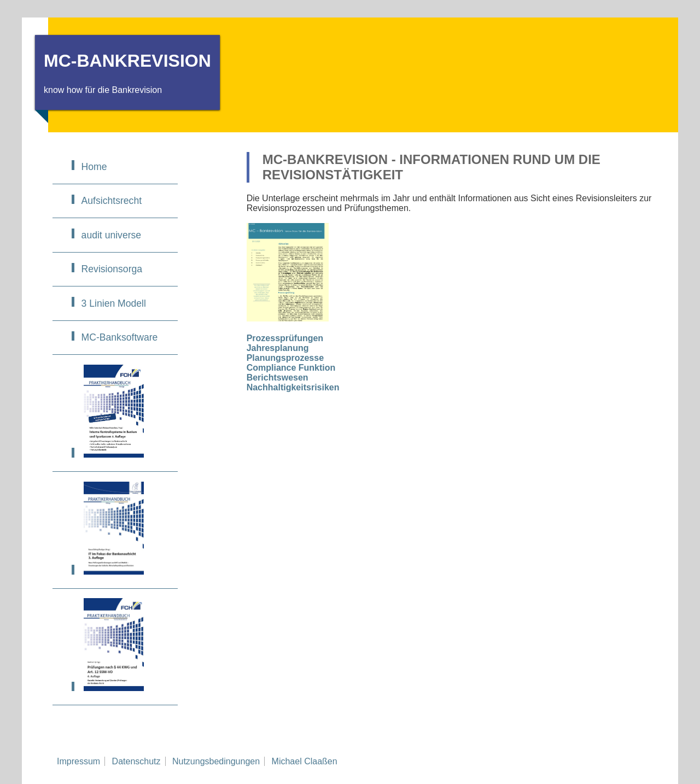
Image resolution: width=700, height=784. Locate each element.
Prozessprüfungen (285, 338)
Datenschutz (136, 761)
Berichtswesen (278, 378)
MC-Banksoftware (120, 337)
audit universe (112, 235)
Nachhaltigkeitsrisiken (293, 387)
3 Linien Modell (114, 303)
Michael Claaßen (305, 761)
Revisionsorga (112, 269)
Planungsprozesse (285, 358)
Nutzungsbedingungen (216, 761)
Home (94, 167)
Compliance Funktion (291, 368)
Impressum (78, 761)
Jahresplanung (278, 348)
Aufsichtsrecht (112, 201)
